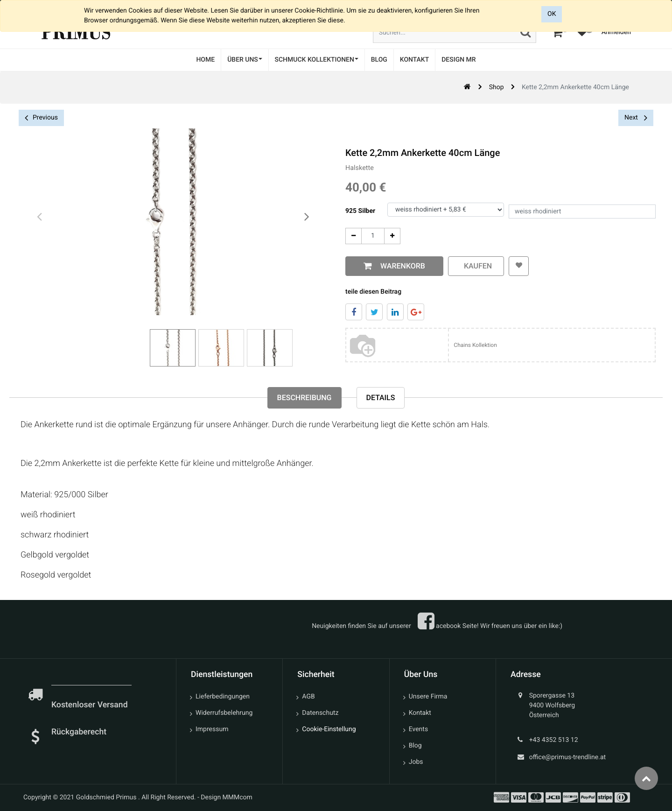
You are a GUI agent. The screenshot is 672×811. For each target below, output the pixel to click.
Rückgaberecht (79, 732)
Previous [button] (41, 118)
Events (418, 729)
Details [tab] (381, 398)
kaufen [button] (475, 266)
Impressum (212, 729)
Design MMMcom (227, 797)
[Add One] (391, 236)
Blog (415, 746)
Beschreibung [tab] (304, 398)
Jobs (416, 762)
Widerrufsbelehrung (224, 713)
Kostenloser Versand (91, 705)
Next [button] (636, 118)
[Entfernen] (353, 236)
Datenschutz (320, 713)
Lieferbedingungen (223, 697)
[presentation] (40, 217)
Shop (497, 87)
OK (552, 14)
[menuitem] (205, 60)
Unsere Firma (428, 697)
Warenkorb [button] (400, 266)
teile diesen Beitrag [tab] (372, 292)
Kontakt (420, 713)
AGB (308, 697)
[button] (518, 266)
